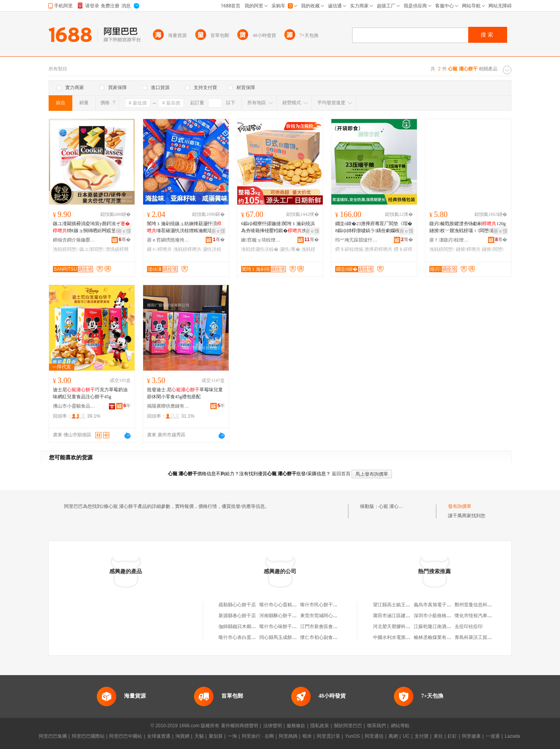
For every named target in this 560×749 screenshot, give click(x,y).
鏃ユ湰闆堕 (92, 249)
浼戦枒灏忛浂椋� (260, 249)
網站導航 (400, 726)
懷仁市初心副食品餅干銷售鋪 (331, 637)
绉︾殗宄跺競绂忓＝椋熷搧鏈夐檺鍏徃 (357, 240)
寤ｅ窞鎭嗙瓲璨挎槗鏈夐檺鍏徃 (168, 240)
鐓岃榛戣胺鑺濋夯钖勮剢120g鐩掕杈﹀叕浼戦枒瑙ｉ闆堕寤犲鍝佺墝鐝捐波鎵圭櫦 (468, 227)
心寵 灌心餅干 (393, 506)
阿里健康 (471, 736)
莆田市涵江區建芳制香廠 (399, 616)
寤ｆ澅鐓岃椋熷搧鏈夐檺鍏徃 (451, 240)
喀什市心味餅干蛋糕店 (283, 626)
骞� (125, 240)
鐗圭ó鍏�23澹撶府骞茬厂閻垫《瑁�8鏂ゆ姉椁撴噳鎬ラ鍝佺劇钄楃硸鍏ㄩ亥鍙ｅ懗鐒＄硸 (374, 227)
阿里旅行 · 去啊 (258, 736)
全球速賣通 (159, 736)
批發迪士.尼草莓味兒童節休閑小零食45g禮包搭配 (185, 393)
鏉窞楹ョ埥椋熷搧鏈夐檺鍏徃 (262, 240)
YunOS (352, 736)
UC (406, 736)
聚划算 (216, 736)
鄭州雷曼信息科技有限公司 (483, 605)
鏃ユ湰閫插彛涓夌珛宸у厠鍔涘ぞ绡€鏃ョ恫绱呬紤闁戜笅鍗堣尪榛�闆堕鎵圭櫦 (91, 227)
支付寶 (422, 736)
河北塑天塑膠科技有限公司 (401, 626)
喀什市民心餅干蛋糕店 (324, 605)
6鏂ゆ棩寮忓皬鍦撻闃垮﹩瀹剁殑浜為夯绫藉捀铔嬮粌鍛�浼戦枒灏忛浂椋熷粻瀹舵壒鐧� (278, 227)
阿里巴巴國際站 (88, 736)
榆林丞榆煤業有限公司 (437, 637)
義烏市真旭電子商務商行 (439, 605)
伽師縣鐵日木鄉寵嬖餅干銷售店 (251, 626)
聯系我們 (376, 726)
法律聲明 (273, 726)
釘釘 (452, 736)
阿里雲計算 (329, 736)
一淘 (232, 736)
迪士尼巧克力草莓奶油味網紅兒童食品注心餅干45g (90, 393)
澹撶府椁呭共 (378, 249)
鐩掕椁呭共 (468, 249)
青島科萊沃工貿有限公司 (480, 637)
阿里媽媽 (288, 736)
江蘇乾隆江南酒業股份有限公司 (446, 626)
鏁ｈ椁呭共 (159, 249)
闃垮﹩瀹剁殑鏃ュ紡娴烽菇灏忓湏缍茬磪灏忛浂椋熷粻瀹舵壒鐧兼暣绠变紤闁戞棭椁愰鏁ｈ (184, 227)
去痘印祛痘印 (469, 626)
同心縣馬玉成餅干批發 (283, 637)
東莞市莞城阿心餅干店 (324, 616)
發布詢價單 (460, 506)
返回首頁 (341, 474)
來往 (438, 736)
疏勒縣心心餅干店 (237, 605)
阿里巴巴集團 (53, 736)
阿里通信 (374, 736)
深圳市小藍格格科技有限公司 (444, 616)
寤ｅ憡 (124, 231)
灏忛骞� (290, 249)
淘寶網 (182, 736)
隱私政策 (320, 726)
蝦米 (307, 736)
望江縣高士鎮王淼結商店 (399, 605)
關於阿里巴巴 (348, 726)
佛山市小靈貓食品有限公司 (74, 406)
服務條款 (296, 726)
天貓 (199, 736)
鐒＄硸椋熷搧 (349, 249)
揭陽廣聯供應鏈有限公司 (168, 406)
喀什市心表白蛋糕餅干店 (244, 637)
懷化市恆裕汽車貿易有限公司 (485, 616)
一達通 (493, 736)
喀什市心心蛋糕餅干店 (283, 605)
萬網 (393, 736)
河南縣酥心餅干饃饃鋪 (283, 616)
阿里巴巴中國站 (126, 736)
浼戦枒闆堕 (65, 249)
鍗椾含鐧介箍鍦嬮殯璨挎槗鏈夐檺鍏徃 (74, 240)
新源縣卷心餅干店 (237, 616)
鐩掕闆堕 (493, 249)
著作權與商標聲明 (240, 726)
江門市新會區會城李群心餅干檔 (333, 626)
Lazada (512, 736)
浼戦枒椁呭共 (187, 249)
